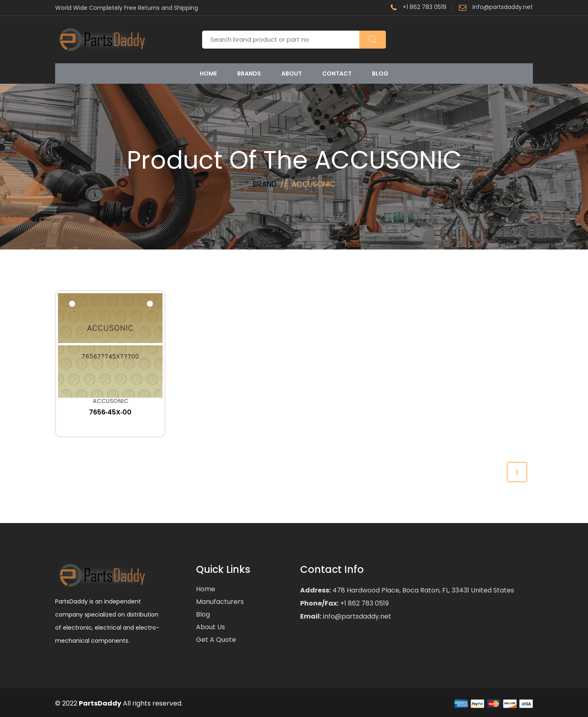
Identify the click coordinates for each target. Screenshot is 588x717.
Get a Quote (216, 640)
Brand (265, 184)
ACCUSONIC (110, 401)
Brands (249, 73)
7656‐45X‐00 (110, 412)
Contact (337, 73)
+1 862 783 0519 (419, 8)
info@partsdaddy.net (496, 8)
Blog (380, 73)
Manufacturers (220, 602)
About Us (210, 627)
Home (208, 73)
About (292, 73)
